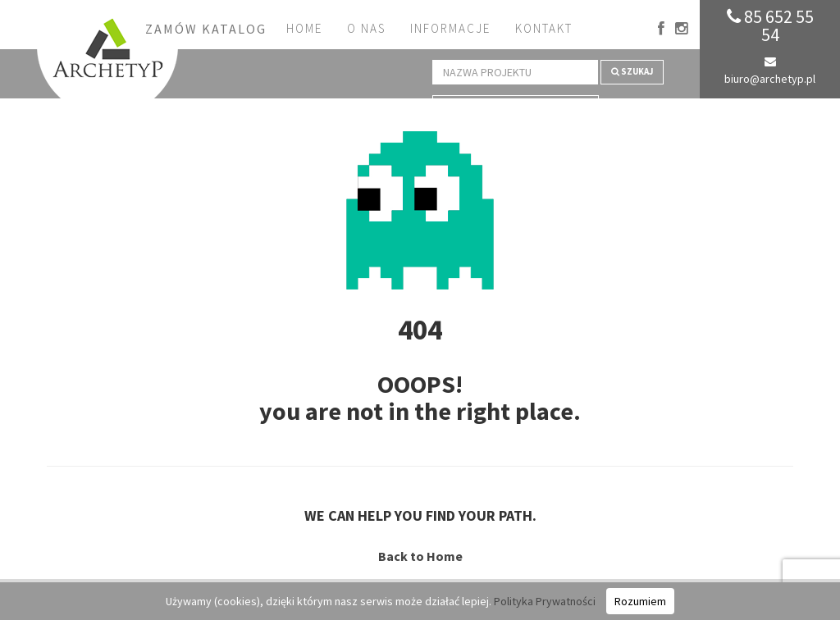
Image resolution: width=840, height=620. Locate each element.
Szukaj (632, 71)
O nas (366, 28)
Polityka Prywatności (545, 601)
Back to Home (420, 556)
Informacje (450, 28)
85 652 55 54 (770, 25)
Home (304, 28)
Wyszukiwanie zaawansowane (516, 107)
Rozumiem (640, 601)
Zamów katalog (206, 29)
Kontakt (544, 28)
